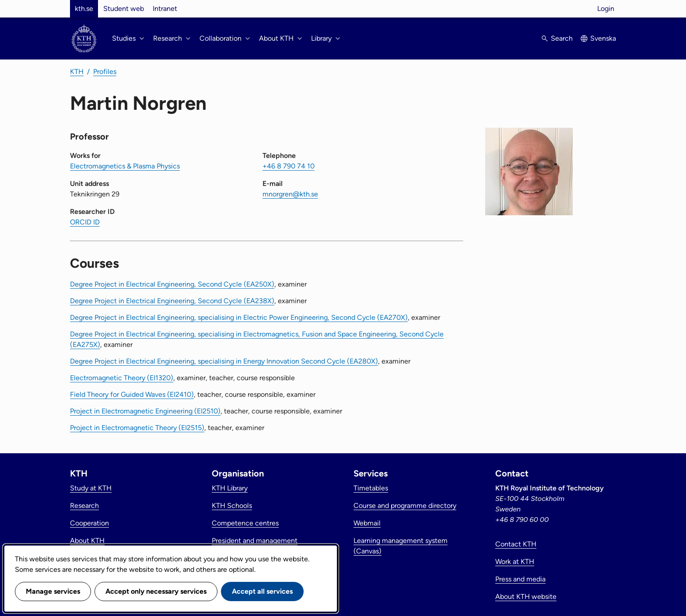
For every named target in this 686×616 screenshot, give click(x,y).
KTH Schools (232, 506)
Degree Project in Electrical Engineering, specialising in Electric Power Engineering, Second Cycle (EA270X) (239, 317)
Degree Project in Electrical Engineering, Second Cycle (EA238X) (172, 301)
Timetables (371, 488)
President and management (255, 541)
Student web (124, 9)
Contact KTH (516, 544)
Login (606, 9)
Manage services (53, 591)
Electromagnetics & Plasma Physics (125, 166)
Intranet (165, 9)
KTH (77, 72)
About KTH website (526, 597)
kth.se (84, 9)
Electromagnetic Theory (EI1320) (122, 378)
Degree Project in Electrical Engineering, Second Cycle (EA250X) (172, 284)
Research (84, 506)
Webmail (367, 523)
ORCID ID (85, 222)
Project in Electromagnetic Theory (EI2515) (137, 428)
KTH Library (230, 488)
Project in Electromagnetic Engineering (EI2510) (145, 411)
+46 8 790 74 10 (289, 166)
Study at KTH (91, 488)
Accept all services (262, 591)
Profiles (105, 72)
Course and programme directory (405, 506)
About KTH (87, 541)
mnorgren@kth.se (290, 194)
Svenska (603, 38)
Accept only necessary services (156, 591)
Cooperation (89, 523)
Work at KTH (515, 562)
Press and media (520, 579)
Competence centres (245, 523)
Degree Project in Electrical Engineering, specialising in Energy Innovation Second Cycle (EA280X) (224, 361)
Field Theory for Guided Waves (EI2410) (132, 394)
